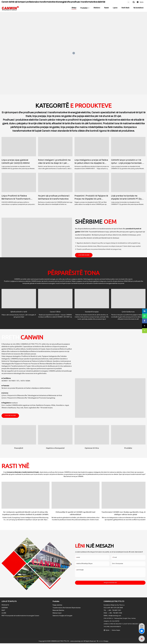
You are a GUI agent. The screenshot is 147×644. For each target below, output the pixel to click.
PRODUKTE (5, 606)
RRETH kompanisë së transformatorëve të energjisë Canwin (20, 616)
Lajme (115, 8)
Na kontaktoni (138, 8)
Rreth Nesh (125, 8)
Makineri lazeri (57, 614)
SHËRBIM (5, 608)
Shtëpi (74, 8)
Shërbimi (97, 8)
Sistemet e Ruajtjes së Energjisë (62, 616)
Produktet (84, 8)
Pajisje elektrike (57, 606)
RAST (3, 611)
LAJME (4, 614)
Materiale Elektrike (58, 611)
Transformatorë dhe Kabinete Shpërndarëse (67, 608)
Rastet (106, 8)
